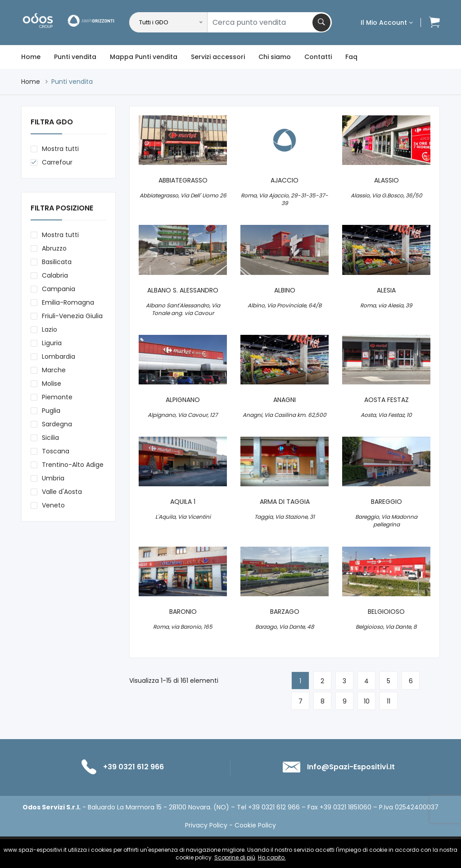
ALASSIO (386, 180)
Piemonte (57, 397)
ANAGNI (285, 400)
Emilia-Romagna (68, 302)
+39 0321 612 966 (133, 767)
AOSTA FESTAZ (386, 400)
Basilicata (57, 262)
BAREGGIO (386, 502)
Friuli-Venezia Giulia (72, 316)
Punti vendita (75, 57)
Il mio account (387, 23)
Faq (351, 57)
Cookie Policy (255, 825)
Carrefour (57, 162)
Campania (59, 289)
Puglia (51, 411)
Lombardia (59, 356)
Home (31, 57)
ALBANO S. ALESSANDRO (183, 290)
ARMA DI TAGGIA (285, 502)
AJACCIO (285, 180)
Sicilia (50, 438)
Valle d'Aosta (62, 492)
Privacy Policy (206, 825)
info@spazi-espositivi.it (351, 767)
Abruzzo (54, 248)
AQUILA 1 (183, 502)
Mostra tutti (60, 149)
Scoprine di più (235, 857)
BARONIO (183, 612)
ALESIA (386, 290)
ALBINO (285, 290)
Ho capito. (272, 857)
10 (367, 701)
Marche (54, 370)
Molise (52, 384)
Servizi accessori (218, 57)
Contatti (318, 57)
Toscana (56, 451)
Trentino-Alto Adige (73, 465)
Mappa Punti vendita (144, 57)
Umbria (53, 478)
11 (389, 701)
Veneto (53, 505)
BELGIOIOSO (386, 612)
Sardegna (57, 424)
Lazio (50, 329)
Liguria (52, 343)
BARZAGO (285, 612)
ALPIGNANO (183, 400)
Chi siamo (275, 57)
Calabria (55, 275)
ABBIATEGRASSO (183, 180)
